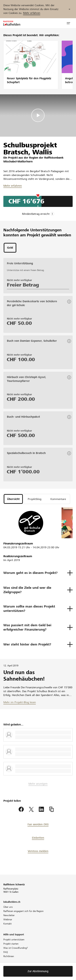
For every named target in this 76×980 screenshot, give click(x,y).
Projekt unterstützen (14, 940)
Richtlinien (9, 956)
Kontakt (7, 924)
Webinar (8, 919)
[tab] (10, 248)
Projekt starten (11, 944)
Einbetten (38, 838)
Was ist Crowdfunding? (16, 948)
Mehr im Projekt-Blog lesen (20, 702)
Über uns (8, 907)
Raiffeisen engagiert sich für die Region (23, 911)
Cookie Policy (10, 972)
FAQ (6, 952)
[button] (68, 23)
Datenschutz (10, 976)
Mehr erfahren (32, 13)
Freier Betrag (23, 285)
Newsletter (9, 915)
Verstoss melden (38, 851)
